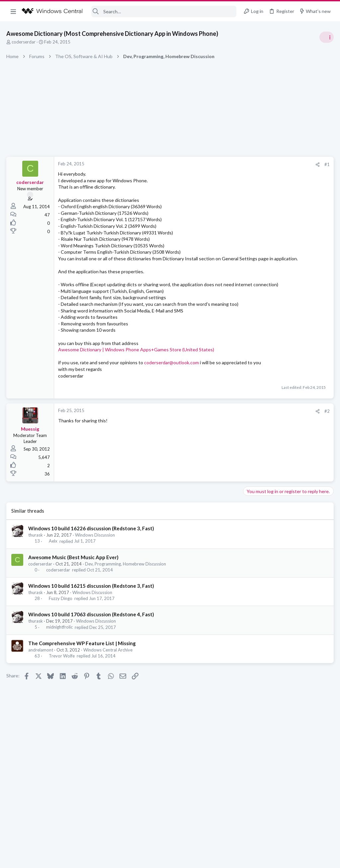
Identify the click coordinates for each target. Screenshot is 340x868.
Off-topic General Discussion (274, 392)
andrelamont (41, 676)
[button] (13, 11)
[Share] (211, 165)
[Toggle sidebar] (326, 37)
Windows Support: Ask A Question (279, 423)
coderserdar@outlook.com (172, 382)
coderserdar (24, 42)
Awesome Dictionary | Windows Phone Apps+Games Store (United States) (136, 369)
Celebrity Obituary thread (273, 373)
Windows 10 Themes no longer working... (288, 405)
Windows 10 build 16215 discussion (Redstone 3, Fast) (91, 612)
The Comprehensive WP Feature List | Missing (82, 669)
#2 (220, 437)
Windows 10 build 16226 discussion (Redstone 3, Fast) (91, 555)
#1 (220, 164)
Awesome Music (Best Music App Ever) (74, 583)
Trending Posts (253, 359)
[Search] (164, 11)
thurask (36, 561)
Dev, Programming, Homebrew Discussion (126, 590)
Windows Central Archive (108, 676)
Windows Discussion (95, 561)
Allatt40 (325, 480)
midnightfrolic (59, 653)
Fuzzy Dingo (61, 625)
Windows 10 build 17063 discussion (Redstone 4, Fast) (91, 641)
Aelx (53, 567)
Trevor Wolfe (62, 682)
